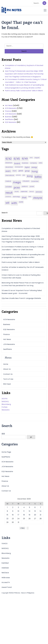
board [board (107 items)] (17, 163)
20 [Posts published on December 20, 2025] (35, 515)
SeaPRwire (9, 119)
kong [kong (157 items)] (30, 176)
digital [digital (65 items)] (27, 167)
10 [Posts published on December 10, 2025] (18, 511)
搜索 (3, 434)
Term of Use (8, 379)
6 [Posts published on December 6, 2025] (35, 507)
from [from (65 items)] (15, 171)
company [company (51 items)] (33, 163)
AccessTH (6, 582)
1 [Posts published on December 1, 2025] (7, 507)
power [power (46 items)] (32, 186)
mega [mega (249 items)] (17, 182)
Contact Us (8, 374)
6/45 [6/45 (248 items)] (17, 159)
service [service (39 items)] (31, 192)
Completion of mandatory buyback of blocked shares (24, 67)
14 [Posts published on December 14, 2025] (41, 511)
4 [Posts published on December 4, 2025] (24, 507)
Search (5, 213)
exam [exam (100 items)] (8, 171)
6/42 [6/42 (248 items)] (9, 159)
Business (8, 117)
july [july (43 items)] (24, 175)
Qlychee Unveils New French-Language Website (21, 298)
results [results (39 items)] (17, 192)
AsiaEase (5, 568)
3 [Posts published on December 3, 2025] (18, 507)
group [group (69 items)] (27, 171)
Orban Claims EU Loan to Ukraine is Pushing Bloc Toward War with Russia (21, 276)
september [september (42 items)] (24, 192)
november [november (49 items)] (35, 181)
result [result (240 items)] (9, 193)
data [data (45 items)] (40, 163)
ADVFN (4, 399)
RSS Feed (7, 384)
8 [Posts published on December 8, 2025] (7, 511)
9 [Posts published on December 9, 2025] (13, 511)
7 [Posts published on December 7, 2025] (41, 507)
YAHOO (5, 544)
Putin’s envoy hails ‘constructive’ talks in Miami (24, 91)
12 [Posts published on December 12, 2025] (29, 511)
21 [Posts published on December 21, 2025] (41, 515)
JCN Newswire (11, 114)
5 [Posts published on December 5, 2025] (29, 507)
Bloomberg (6, 404)
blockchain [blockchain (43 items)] (9, 163)
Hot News (9, 105)
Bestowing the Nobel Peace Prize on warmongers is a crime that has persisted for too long (23, 284)
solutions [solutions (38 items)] (8, 197)
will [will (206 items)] (7, 203)
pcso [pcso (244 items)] (17, 188)
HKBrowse (6, 578)
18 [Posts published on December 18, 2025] (24, 515)
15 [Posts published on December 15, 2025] (7, 515)
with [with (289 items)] (14, 203)
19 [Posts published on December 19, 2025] (29, 515)
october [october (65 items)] (9, 187)
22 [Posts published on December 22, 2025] (7, 519)
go (31, 437)
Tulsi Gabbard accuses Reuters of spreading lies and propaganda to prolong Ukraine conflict (24, 86)
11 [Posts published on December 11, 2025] (24, 511)
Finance (8, 111)
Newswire (6, 410)
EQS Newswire (11, 122)
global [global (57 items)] (21, 171)
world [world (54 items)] (21, 202)
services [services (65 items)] (39, 192)
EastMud (5, 563)
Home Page (6, 452)
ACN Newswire (11, 108)
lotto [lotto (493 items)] (38, 177)
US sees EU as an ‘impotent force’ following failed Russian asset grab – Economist (22, 292)
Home (6, 364)
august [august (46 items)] (37, 158)
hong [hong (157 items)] (35, 171)
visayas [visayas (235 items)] (38, 198)
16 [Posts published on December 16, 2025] (13, 515)
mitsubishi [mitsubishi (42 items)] (26, 181)
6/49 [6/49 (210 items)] (25, 159)
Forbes (5, 407)
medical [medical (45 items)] (8, 181)
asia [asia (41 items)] (31, 158)
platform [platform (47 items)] (25, 186)
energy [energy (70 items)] (34, 167)
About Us (7, 369)
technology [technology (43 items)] (16, 197)
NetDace (5, 573)
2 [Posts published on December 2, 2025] (13, 507)
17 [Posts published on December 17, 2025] (18, 515)
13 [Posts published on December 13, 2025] (35, 511)
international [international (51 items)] (10, 175)
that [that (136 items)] (24, 197)
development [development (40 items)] (19, 167)
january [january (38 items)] (18, 175)
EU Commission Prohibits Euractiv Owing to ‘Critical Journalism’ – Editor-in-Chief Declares (26, 81)
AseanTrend (7, 587)
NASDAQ (5, 401)
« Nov (22, 528)
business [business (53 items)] (25, 163)
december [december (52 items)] (9, 167)
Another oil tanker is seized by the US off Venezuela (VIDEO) (23, 269)
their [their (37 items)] (30, 197)
